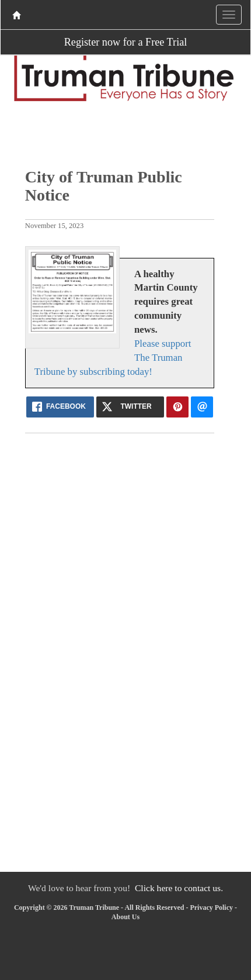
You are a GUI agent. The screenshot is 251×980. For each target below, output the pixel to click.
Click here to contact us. (179, 888)
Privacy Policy (211, 907)
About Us (125, 917)
